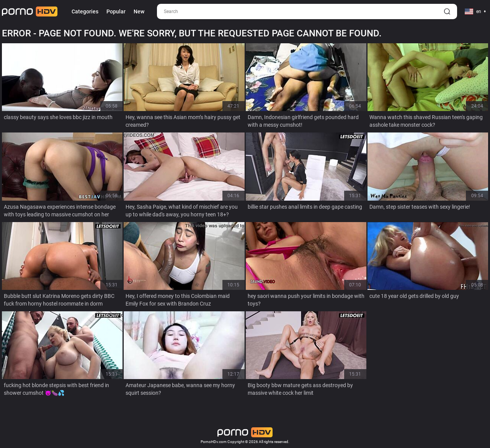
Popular (116, 11)
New (139, 11)
